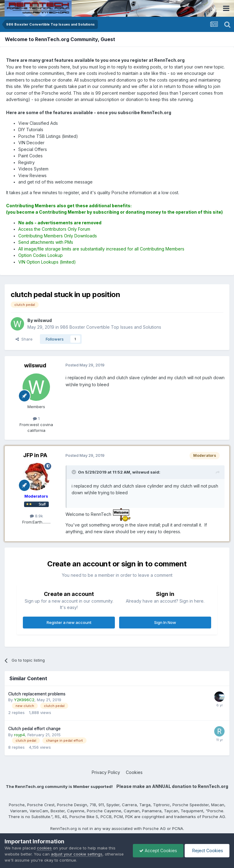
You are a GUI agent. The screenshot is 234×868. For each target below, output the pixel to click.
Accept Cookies (158, 850)
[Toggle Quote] (74, 472)
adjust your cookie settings (77, 854)
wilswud (35, 365)
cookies (44, 848)
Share (24, 339)
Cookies (134, 772)
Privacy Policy (106, 772)
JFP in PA (35, 455)
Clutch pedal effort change (34, 729)
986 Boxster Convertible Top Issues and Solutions (111, 327)
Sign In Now (165, 622)
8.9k (36, 516)
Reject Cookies (207, 850)
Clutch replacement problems (37, 694)
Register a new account (69, 622)
